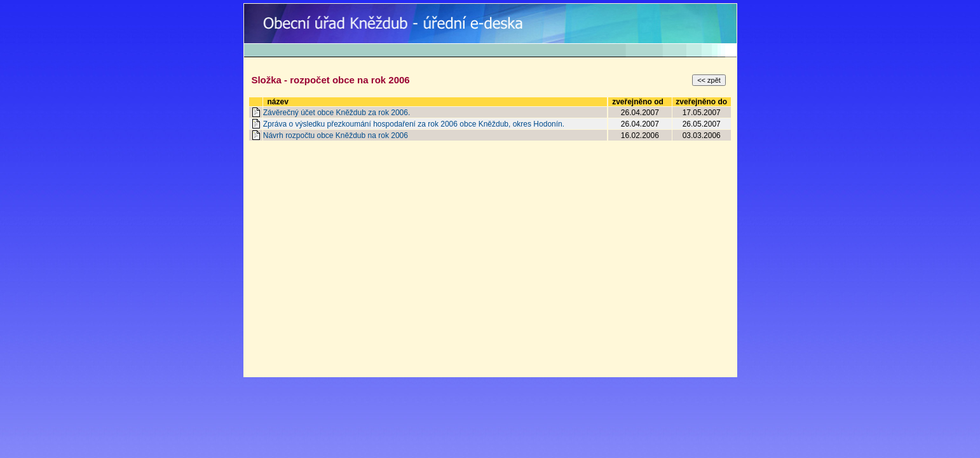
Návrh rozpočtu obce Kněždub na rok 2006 (336, 135)
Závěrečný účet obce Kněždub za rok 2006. (337, 113)
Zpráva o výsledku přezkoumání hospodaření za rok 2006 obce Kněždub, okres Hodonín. (414, 124)
